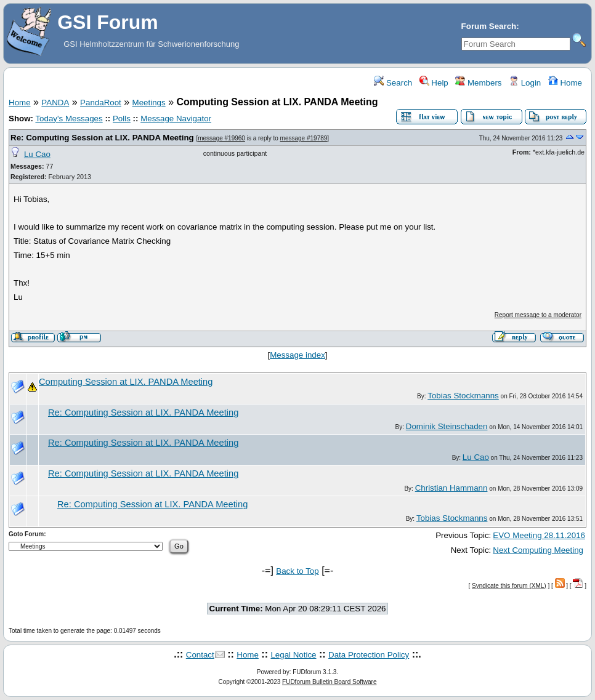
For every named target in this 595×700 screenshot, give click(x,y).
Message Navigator (176, 119)
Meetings (149, 103)
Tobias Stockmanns (463, 396)
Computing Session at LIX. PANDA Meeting (126, 382)
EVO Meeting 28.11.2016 (539, 535)
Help (434, 83)
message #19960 (221, 138)
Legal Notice (293, 655)
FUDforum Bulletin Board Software (329, 682)
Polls (122, 119)
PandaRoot (101, 103)
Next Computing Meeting (538, 550)
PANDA (55, 103)
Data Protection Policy (369, 655)
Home (565, 83)
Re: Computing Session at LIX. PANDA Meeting (102, 138)
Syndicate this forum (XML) (509, 586)
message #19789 (304, 138)
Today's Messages (69, 119)
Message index (297, 355)
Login (525, 83)
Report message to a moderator (538, 315)
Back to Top (297, 571)
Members (478, 83)
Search (393, 83)
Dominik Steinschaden (447, 426)
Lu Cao (37, 154)
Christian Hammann (451, 488)
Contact (200, 655)
